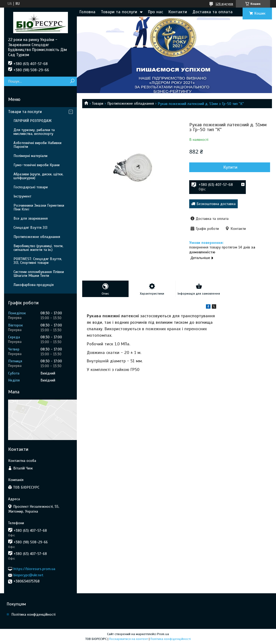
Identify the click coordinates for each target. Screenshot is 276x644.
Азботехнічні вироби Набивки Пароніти (37, 145)
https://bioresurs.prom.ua (34, 569)
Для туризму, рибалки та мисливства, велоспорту (34, 132)
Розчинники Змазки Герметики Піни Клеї (39, 207)
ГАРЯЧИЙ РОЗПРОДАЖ (32, 121)
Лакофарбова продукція (34, 285)
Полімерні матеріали (30, 156)
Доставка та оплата (213, 12)
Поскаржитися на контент (129, 639)
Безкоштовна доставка (216, 204)
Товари (98, 103)
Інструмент (22, 196)
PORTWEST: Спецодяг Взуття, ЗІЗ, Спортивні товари (38, 261)
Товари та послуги (119, 12)
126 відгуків (224, 4)
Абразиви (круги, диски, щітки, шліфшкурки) (38, 176)
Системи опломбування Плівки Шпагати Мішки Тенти (39, 274)
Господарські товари (31, 187)
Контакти (178, 12)
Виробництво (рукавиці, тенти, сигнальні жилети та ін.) (38, 248)
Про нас (156, 12)
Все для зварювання (31, 218)
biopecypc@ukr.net (28, 575)
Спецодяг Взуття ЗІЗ (30, 228)
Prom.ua (163, 634)
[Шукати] (72, 81)
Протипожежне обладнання (131, 103)
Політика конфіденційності (33, 614)
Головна (87, 12)
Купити (230, 167)
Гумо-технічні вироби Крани (37, 165)
